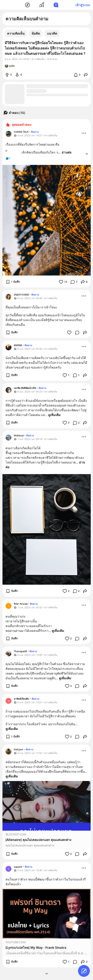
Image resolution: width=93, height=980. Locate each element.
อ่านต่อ (67, 152)
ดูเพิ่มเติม (54, 415)
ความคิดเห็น (16, 33)
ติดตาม (35, 132)
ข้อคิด (36, 33)
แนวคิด (52, 33)
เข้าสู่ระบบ (83, 5)
